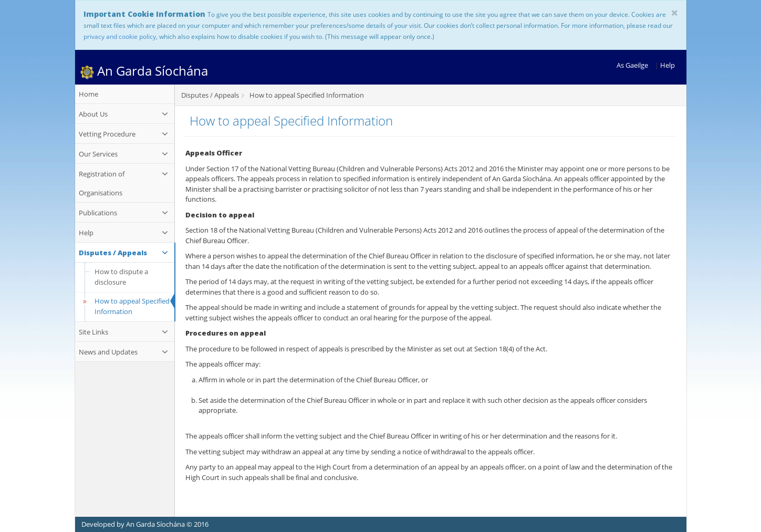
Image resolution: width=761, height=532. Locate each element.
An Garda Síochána (144, 71)
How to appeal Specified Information (125, 306)
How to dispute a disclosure (121, 277)
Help (668, 65)
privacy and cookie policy (120, 36)
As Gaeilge (632, 65)
